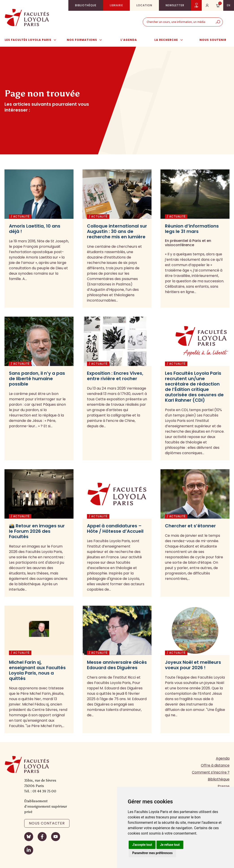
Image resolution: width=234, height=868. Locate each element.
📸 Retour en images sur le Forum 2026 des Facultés (37, 531)
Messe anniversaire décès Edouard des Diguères (117, 665)
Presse (224, 786)
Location (144, 5)
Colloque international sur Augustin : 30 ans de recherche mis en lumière (117, 231)
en (229, 5)
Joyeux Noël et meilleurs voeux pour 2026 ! (193, 665)
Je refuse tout (170, 845)
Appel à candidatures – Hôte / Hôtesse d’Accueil (115, 528)
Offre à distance (215, 765)
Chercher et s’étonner (190, 526)
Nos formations (87, 40)
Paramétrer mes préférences (152, 853)
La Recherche (171, 40)
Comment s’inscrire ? (211, 772)
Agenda (223, 758)
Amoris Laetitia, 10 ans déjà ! (35, 229)
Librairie (116, 5)
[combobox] (178, 22)
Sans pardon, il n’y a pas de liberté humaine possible (37, 379)
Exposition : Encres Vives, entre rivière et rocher (115, 376)
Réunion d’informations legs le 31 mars (192, 229)
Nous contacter (47, 823)
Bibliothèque (86, 5)
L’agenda (129, 40)
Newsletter (175, 5)
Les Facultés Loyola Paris (33, 40)
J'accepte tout (142, 845)
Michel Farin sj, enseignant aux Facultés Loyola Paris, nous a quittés (37, 670)
